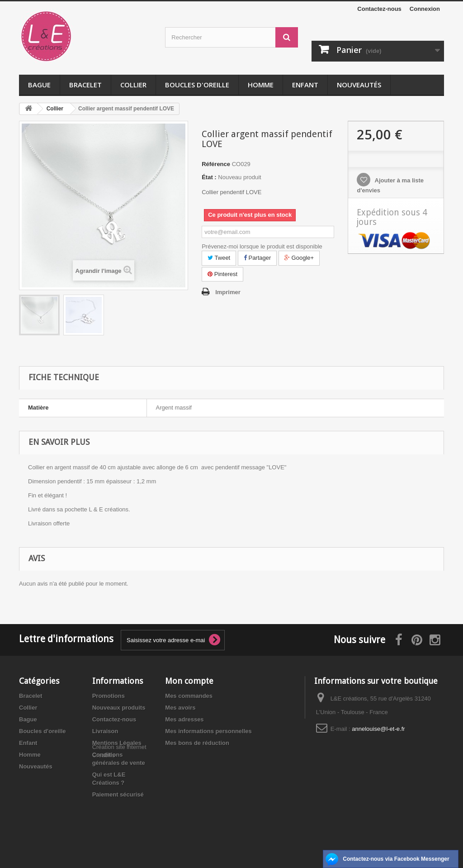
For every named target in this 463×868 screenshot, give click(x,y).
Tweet (219, 258)
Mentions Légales (117, 743)
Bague (39, 85)
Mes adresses (184, 719)
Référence (216, 164)
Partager (257, 258)
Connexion (425, 9)
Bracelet (85, 85)
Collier (133, 85)
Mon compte (189, 681)
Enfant (305, 85)
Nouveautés (359, 85)
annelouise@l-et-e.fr (378, 729)
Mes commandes (189, 696)
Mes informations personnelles (208, 731)
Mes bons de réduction (197, 743)
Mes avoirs (180, 708)
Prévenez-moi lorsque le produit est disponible (262, 246)
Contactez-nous (379, 9)
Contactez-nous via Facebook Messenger (396, 859)
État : (209, 177)
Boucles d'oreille (197, 85)
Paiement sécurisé (118, 794)
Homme (261, 85)
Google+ (299, 258)
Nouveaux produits (119, 708)
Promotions (109, 696)
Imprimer (228, 292)
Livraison (105, 731)
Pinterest (222, 274)
